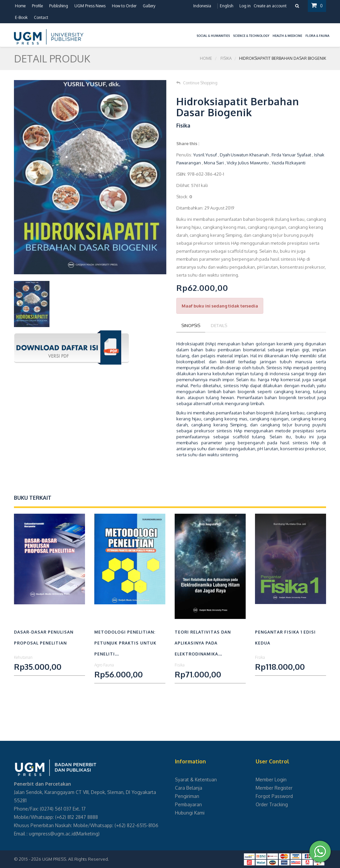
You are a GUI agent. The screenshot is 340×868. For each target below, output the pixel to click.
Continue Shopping (197, 83)
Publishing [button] (59, 6)
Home (20, 6)
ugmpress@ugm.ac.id (52, 834)
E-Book (21, 17)
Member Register (274, 788)
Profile (37, 6)
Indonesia (202, 6)
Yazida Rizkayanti (289, 163)
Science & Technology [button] (251, 36)
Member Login (271, 780)
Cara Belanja (189, 788)
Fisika (226, 58)
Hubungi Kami (190, 813)
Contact (41, 17)
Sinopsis (191, 325)
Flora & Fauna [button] (317, 36)
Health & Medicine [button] (287, 36)
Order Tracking (272, 804)
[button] (193, 32)
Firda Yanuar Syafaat (291, 155)
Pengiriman (187, 796)
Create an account (270, 6)
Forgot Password (274, 796)
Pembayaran (188, 804)
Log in (245, 6)
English (226, 6)
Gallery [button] (149, 6)
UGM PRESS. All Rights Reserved (75, 859)
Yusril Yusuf (205, 155)
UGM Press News (90, 6)
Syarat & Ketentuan (196, 780)
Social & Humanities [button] (213, 36)
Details (219, 325)
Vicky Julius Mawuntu (248, 163)
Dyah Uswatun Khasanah (244, 155)
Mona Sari (214, 163)
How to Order (124, 6)
